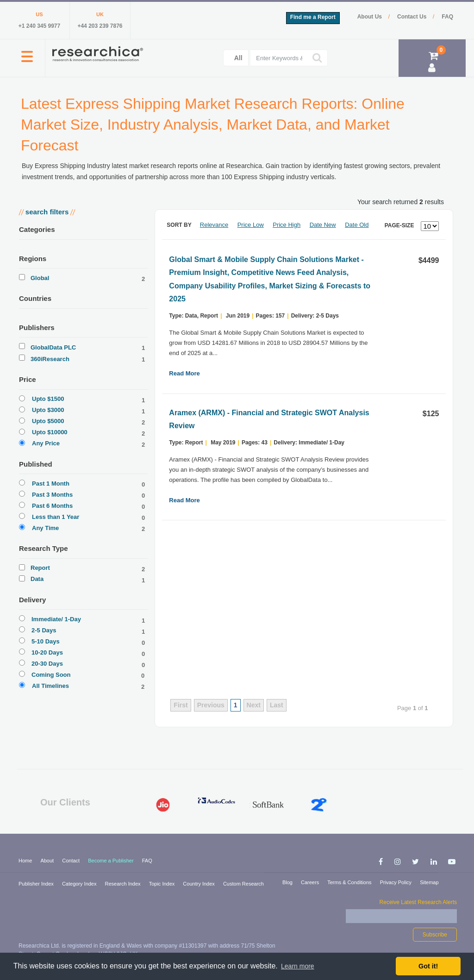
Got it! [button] (428, 966)
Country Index (200, 884)
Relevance (214, 225)
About (48, 861)
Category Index (80, 884)
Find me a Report (313, 17)
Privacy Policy (397, 882)
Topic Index (163, 884)
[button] (27, 62)
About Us (371, 17)
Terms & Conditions (350, 882)
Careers (311, 882)
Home (26, 861)
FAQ (447, 17)
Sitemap (429, 882)
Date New (323, 225)
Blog (288, 882)
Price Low (251, 225)
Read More (184, 373)
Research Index (124, 884)
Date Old (357, 225)
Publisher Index (37, 884)
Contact (72, 861)
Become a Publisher (112, 861)
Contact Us (413, 17)
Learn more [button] (298, 966)
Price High (287, 225)
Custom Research (243, 884)
